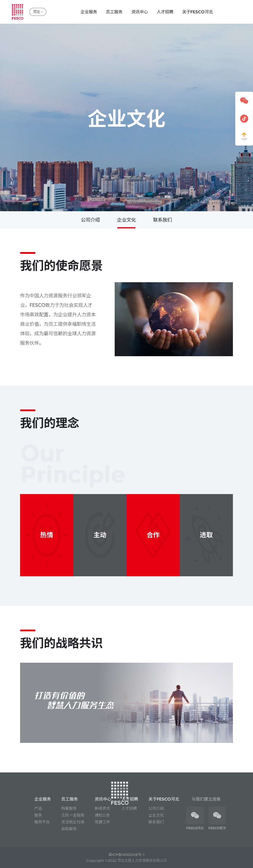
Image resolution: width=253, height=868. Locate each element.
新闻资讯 (102, 808)
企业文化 (126, 220)
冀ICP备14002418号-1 (126, 855)
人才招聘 (129, 808)
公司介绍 (90, 220)
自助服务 (69, 829)
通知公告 (102, 815)
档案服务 (69, 808)
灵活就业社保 (73, 822)
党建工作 (102, 822)
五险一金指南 (73, 815)
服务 (38, 815)
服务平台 (42, 822)
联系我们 (163, 220)
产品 (38, 808)
